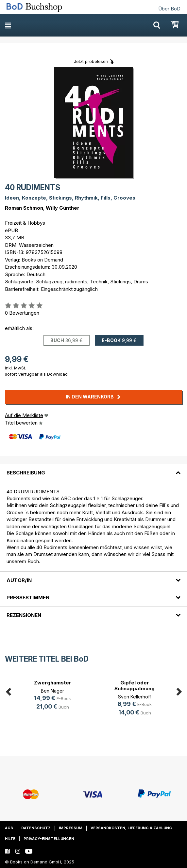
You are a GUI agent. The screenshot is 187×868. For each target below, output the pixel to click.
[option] (52, 696)
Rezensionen (24, 615)
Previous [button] (8, 691)
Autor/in (19, 580)
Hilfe (10, 839)
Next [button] (179, 691)
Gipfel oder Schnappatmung (135, 686)
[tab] (93, 469)
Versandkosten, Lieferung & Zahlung (131, 828)
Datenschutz (36, 828)
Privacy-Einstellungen (49, 839)
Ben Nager (52, 691)
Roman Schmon (24, 208)
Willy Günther (63, 208)
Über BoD (169, 9)
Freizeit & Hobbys (25, 223)
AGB (9, 828)
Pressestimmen (28, 598)
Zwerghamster (53, 683)
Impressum (71, 828)
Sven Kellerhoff (135, 697)
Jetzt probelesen (91, 61)
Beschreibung (26, 473)
